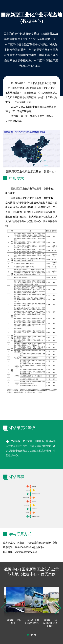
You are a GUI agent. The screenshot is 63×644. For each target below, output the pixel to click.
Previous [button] (4, 608)
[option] (13, 605)
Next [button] (58, 608)
